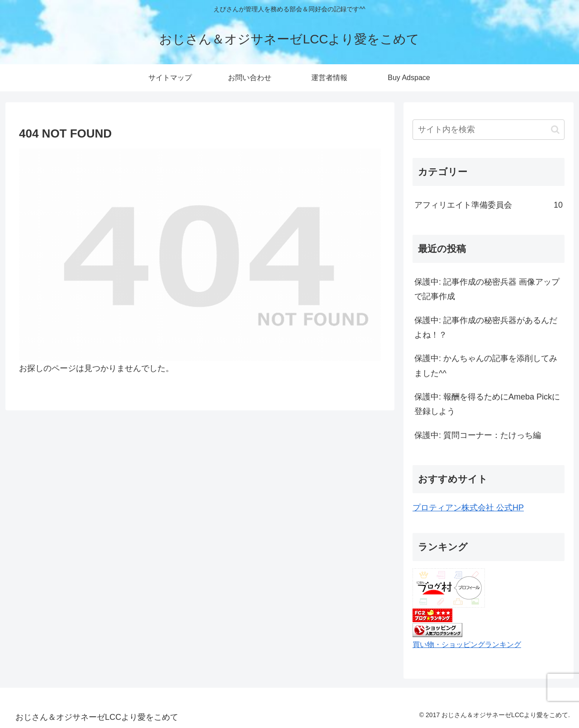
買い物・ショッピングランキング (467, 644)
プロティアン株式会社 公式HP (468, 508)
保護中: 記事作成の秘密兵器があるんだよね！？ (486, 328)
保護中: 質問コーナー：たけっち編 (478, 435)
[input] (489, 130)
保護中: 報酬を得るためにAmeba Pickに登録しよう (487, 404)
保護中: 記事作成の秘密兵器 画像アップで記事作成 (487, 289)
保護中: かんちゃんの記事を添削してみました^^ (486, 366)
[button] (555, 130)
